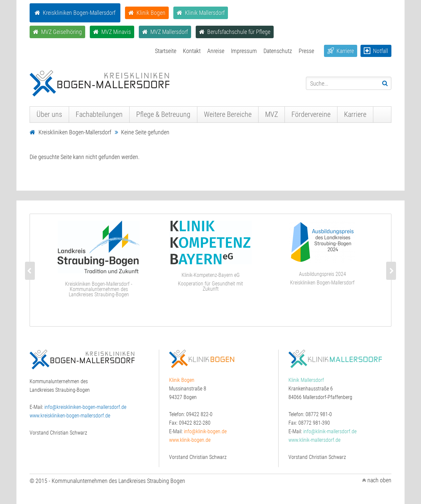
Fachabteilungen (99, 114)
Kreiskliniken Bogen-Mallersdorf (79, 13)
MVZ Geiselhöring (62, 32)
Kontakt (192, 51)
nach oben (379, 480)
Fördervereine (311, 114)
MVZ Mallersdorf (169, 32)
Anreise (216, 51)
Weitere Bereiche (228, 114)
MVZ (272, 114)
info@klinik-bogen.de (205, 431)
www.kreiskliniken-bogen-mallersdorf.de (70, 416)
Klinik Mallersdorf (205, 13)
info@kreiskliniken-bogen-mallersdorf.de (85, 407)
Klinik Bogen (151, 13)
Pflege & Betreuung (163, 114)
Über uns (49, 114)
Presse (306, 51)
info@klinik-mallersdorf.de (330, 431)
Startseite (166, 51)
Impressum (244, 51)
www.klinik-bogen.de (190, 440)
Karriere (345, 51)
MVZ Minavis (116, 32)
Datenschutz (278, 51)
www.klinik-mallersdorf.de (314, 440)
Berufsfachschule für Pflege (239, 32)
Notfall (381, 51)
